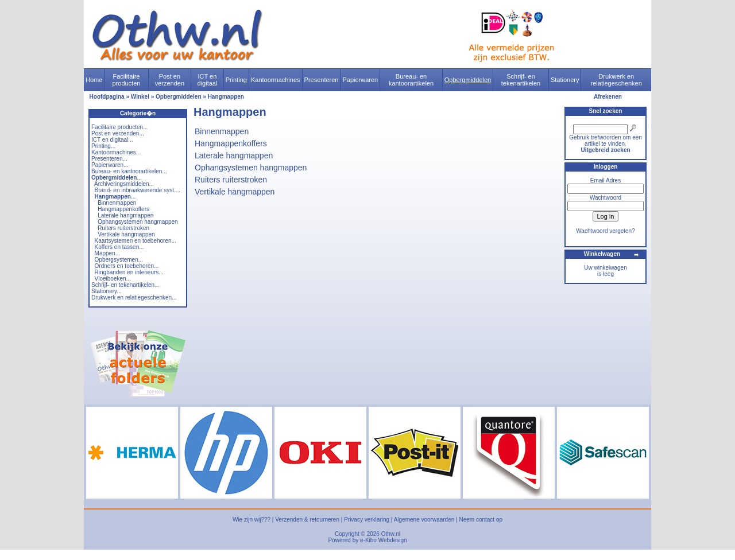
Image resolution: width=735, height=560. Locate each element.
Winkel (140, 97)
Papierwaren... (110, 165)
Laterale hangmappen (125, 215)
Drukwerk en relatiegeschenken (616, 80)
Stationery (565, 80)
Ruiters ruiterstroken (123, 228)
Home (94, 80)
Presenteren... (109, 159)
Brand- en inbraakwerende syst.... (138, 190)
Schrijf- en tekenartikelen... (125, 285)
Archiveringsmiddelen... (124, 184)
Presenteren (322, 80)
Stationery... (107, 291)
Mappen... (107, 253)
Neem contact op (481, 520)
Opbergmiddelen (468, 80)
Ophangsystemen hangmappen (138, 222)
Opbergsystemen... (119, 260)
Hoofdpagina (107, 97)
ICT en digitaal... (112, 140)
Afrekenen (608, 97)
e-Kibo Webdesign (384, 540)
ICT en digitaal (208, 80)
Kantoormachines (276, 80)
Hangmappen (226, 97)
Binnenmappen (117, 203)
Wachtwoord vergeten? (605, 231)
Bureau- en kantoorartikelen (411, 80)
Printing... (103, 146)
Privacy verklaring (367, 520)
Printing (236, 80)
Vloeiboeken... (113, 279)
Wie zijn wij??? (252, 520)
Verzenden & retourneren (307, 520)
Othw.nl (391, 534)
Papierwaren (360, 80)
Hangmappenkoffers (123, 209)
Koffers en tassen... (119, 247)
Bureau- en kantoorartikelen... (129, 171)
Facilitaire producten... (119, 127)
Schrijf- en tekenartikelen (521, 80)
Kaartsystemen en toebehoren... (136, 241)
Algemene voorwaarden (424, 520)
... (117, 178)
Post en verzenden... (118, 133)
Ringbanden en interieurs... (129, 272)
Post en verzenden (170, 80)
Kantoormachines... (116, 152)
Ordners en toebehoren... (127, 266)
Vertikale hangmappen (126, 234)
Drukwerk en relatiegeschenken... (134, 297)
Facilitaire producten (126, 80)
